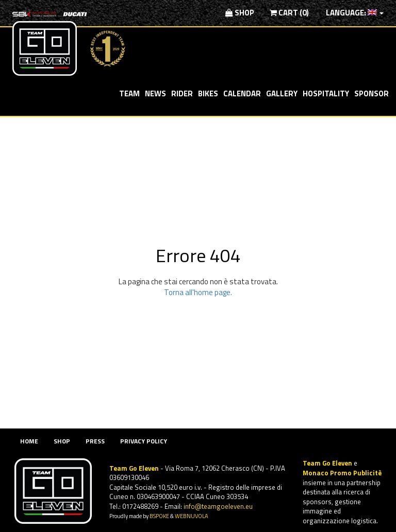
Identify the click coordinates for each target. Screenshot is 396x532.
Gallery (282, 93)
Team (129, 93)
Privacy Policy (144, 441)
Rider (182, 93)
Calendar (242, 93)
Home (29, 441)
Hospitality (326, 93)
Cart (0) (289, 13)
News (155, 93)
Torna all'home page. (198, 292)
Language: (354, 13)
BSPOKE (159, 516)
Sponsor (372, 93)
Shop (240, 13)
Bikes (208, 93)
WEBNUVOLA (192, 516)
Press (95, 441)
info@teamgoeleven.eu (218, 506)
